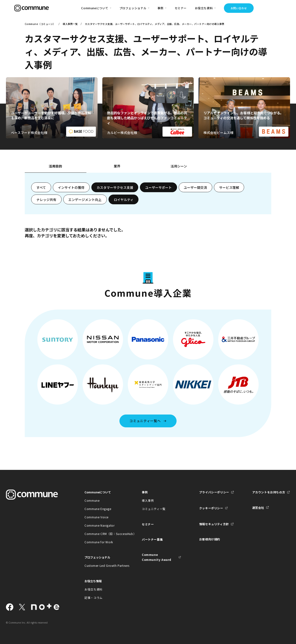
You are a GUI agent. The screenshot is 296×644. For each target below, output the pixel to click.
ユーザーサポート (158, 187)
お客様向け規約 (210, 539)
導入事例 (148, 500)
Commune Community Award (157, 557)
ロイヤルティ (124, 200)
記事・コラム (94, 598)
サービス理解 (229, 187)
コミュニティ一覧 (154, 509)
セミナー (181, 8)
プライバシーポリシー (214, 492)
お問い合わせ (239, 8)
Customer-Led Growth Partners (104, 565)
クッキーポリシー (211, 508)
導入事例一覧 (70, 24)
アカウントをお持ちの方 (269, 492)
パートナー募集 (152, 539)
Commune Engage (98, 509)
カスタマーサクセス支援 (115, 187)
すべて (41, 187)
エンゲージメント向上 (85, 200)
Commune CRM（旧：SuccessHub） (104, 534)
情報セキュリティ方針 (214, 524)
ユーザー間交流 (195, 187)
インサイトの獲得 (71, 187)
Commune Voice (96, 517)
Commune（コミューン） (40, 24)
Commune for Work (99, 542)
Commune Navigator (99, 525)
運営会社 (258, 508)
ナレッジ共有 (46, 200)
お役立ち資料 (94, 589)
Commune (92, 500)
